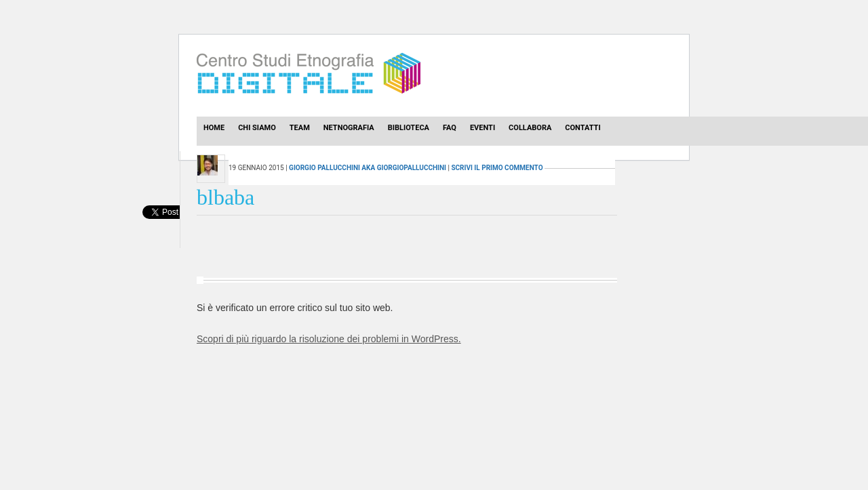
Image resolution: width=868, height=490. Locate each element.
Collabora (530, 128)
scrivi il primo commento (497, 168)
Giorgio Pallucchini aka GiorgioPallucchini (368, 168)
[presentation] (161, 227)
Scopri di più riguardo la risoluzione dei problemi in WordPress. (329, 339)
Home (214, 128)
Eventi (482, 128)
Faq (450, 128)
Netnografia (349, 128)
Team (300, 128)
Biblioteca (409, 128)
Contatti (583, 128)
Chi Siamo (257, 128)
